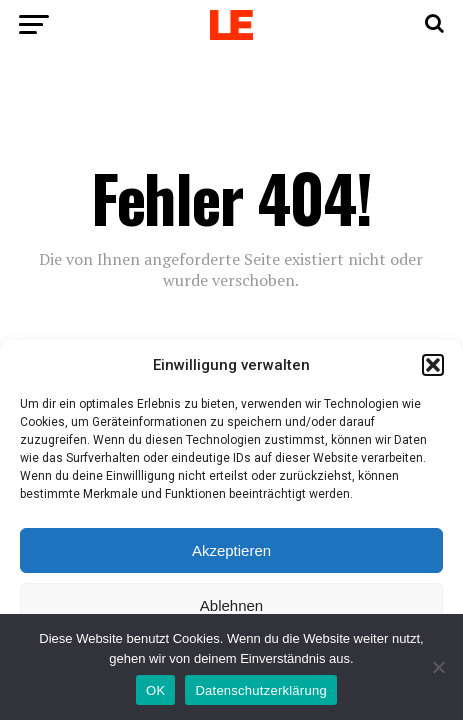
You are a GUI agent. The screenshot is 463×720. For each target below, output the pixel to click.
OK (155, 690)
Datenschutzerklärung (260, 690)
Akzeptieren (231, 550)
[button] (433, 365)
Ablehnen (231, 605)
